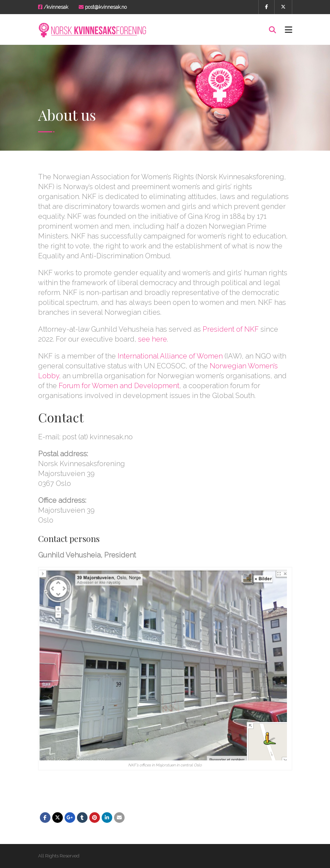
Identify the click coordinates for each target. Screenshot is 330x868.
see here (152, 339)
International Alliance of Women (170, 356)
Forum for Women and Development (119, 386)
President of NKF (231, 329)
